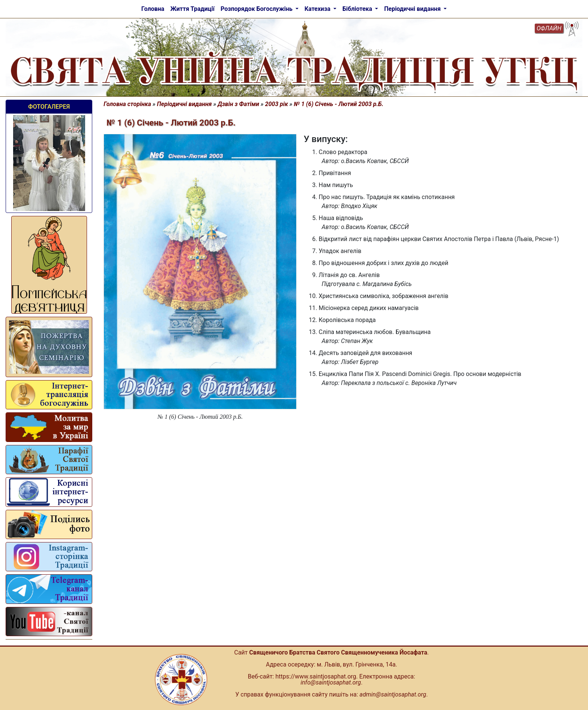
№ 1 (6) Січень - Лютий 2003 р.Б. (339, 104)
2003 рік (277, 104)
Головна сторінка (127, 104)
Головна (153, 9)
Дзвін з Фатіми (239, 104)
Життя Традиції (192, 9)
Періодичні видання (184, 104)
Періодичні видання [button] (413, 9)
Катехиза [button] (318, 9)
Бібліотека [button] (358, 9)
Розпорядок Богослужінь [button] (257, 9)
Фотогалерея (49, 107)
